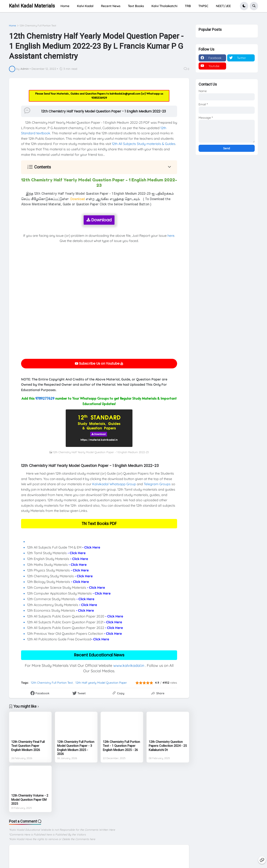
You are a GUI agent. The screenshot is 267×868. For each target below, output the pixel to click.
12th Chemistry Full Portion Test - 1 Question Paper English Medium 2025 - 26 (121, 746)
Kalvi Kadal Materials (32, 6)
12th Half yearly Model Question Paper (101, 683)
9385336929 (99, 98)
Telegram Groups (157, 484)
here (171, 236)
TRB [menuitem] (188, 6)
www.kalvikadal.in (129, 665)
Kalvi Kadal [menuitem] (85, 6)
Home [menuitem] (65, 6)
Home (13, 26)
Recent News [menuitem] (111, 6)
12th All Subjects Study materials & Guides (144, 144)
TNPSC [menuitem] (203, 6)
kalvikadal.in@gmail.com (125, 94)
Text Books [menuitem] (136, 6)
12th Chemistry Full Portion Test (38, 26)
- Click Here (91, 547)
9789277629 (45, 398)
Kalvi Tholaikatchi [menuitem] (164, 6)
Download (99, 220)
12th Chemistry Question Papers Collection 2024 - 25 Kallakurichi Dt (168, 746)
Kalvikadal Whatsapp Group (114, 484)
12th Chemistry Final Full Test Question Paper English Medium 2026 (28, 746)
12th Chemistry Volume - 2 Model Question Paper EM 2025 (30, 800)
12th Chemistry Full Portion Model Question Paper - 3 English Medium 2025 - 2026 (76, 748)
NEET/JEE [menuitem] (223, 6)
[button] (244, 6)
